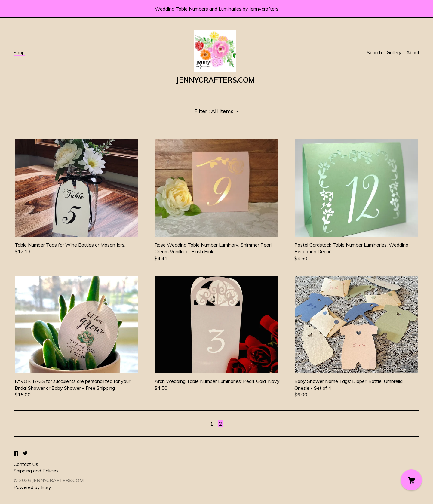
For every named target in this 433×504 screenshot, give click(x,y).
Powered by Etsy (32, 487)
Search (374, 52)
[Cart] (411, 480)
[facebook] (16, 453)
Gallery (394, 52)
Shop (19, 52)
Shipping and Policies (36, 471)
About (413, 52)
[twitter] (25, 453)
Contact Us (26, 464)
